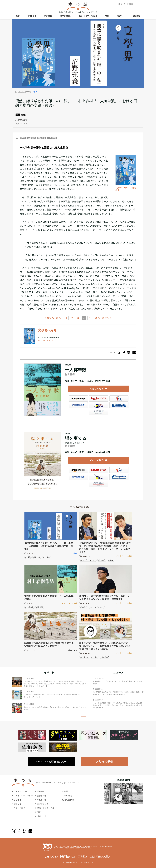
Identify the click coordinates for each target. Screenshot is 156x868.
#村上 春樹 (46, 557)
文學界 (23, 138)
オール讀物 (67, 796)
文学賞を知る (66, 16)
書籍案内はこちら (52, 762)
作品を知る (48, 16)
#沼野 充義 (37, 557)
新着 (18, 16)
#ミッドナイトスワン (97, 607)
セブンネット (119, 399)
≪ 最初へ (49, 318)
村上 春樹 (42, 138)
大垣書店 (99, 412)
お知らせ (17, 804)
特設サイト (121, 16)
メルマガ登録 (104, 762)
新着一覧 (41, 791)
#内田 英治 (84, 607)
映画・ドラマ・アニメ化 (88, 16)
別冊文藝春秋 (68, 800)
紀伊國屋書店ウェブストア (78, 405)
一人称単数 (52, 138)
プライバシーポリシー (23, 796)
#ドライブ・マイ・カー (88, 560)
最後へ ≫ (107, 318)
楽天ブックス (99, 399)
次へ (97, 318)
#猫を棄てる (84, 657)
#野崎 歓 (111, 560)
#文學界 (24, 123)
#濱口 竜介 (102, 560)
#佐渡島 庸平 (105, 657)
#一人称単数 (29, 607)
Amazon (78, 399)
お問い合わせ (19, 808)
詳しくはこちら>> (45, 341)
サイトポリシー (20, 791)
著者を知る (32, 16)
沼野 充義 (20, 115)
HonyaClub (119, 405)
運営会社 (17, 800)
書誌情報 (136, 16)
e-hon (99, 405)
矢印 (83, 716)
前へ (58, 318)
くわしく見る (97, 389)
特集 (107, 16)
